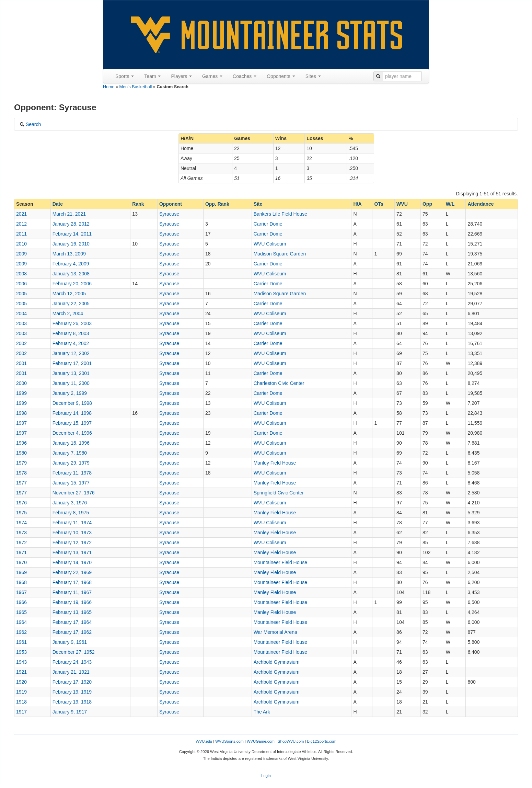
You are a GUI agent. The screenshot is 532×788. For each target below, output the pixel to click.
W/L (450, 204)
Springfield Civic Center (279, 493)
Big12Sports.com (322, 741)
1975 (21, 513)
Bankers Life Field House (280, 214)
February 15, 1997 (72, 423)
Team (152, 76)
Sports (125, 76)
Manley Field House (275, 463)
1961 (21, 642)
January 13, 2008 (71, 274)
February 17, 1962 (72, 632)
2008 (21, 274)
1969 (21, 572)
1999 (21, 393)
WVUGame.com (261, 741)
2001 (21, 363)
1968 (21, 582)
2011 (21, 234)
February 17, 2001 (72, 363)
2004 (21, 313)
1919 (21, 692)
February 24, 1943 (72, 662)
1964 (21, 622)
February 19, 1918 (72, 702)
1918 (21, 702)
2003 (21, 323)
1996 (21, 443)
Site (258, 204)
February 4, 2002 (71, 343)
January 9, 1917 (70, 712)
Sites (313, 76)
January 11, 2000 (71, 383)
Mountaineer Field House (280, 562)
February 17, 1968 (72, 582)
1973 (21, 533)
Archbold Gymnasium (277, 662)
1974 (21, 523)
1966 (21, 602)
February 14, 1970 (72, 562)
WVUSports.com (229, 741)
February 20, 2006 (72, 284)
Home (109, 87)
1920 (21, 682)
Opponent (171, 204)
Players (181, 76)
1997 (21, 423)
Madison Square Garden (280, 254)
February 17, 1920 (72, 682)
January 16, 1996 (71, 443)
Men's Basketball (136, 87)
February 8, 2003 (71, 333)
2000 (21, 383)
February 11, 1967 (72, 592)
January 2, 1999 (70, 393)
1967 (21, 592)
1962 (21, 632)
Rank (138, 204)
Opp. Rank (217, 204)
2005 (21, 294)
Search (30, 124)
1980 (21, 453)
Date (58, 204)
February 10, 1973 (72, 533)
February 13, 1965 (72, 612)
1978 (21, 473)
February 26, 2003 (72, 323)
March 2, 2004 (68, 313)
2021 (21, 214)
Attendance (481, 204)
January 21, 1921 (71, 672)
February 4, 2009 (71, 264)
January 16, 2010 (71, 244)
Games (212, 76)
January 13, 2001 (71, 373)
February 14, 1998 (72, 413)
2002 (21, 343)
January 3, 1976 (70, 503)
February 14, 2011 (72, 234)
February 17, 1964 (72, 622)
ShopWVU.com (291, 741)
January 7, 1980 (70, 453)
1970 (21, 562)
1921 (21, 672)
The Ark (262, 712)
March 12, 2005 (69, 294)
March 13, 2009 (69, 254)
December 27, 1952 (74, 652)
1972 (21, 543)
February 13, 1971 (72, 552)
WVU (402, 204)
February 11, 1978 (72, 473)
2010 (21, 244)
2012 (21, 224)
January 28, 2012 (71, 224)
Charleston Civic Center (279, 383)
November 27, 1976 (74, 493)
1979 (21, 463)
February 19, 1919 (72, 692)
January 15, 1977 (71, 483)
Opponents (281, 76)
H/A (357, 204)
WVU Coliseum (270, 244)
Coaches (245, 76)
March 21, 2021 (69, 214)
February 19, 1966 (72, 602)
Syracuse (169, 214)
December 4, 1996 (72, 433)
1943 (21, 662)
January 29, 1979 (71, 463)
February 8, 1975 (71, 513)
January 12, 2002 (71, 353)
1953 (21, 652)
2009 (21, 254)
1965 (21, 612)
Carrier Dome (268, 224)
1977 (21, 483)
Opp (427, 204)
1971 (21, 552)
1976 (21, 503)
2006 (21, 284)
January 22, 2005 (71, 304)
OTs (379, 204)
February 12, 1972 (72, 543)
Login (266, 776)
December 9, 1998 (72, 403)
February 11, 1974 (72, 523)
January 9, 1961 (70, 642)
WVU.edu (204, 741)
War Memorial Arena (275, 632)
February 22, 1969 (72, 572)
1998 (21, 413)
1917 (21, 712)
